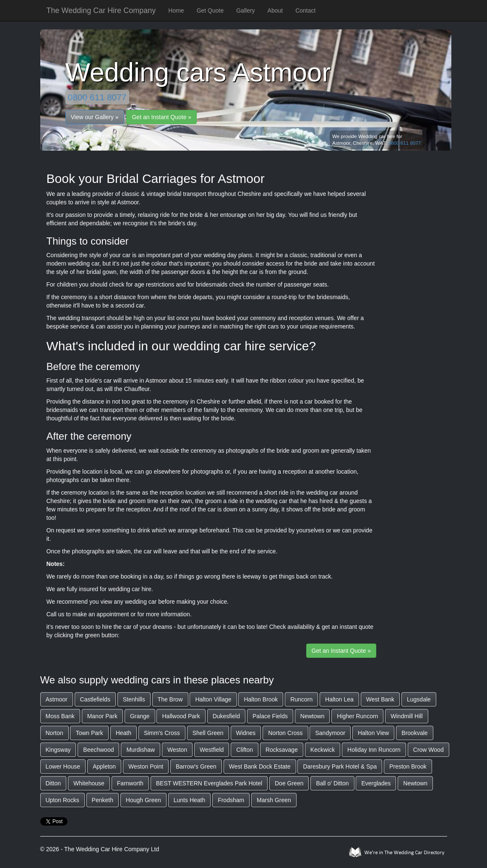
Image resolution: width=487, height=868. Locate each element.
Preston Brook (408, 766)
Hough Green (143, 800)
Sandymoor (330, 733)
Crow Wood (428, 750)
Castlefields (95, 699)
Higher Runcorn (357, 716)
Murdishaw (141, 750)
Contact (305, 10)
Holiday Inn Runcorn (374, 750)
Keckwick (323, 750)
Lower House (63, 766)
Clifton (245, 750)
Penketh (103, 800)
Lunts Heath (190, 800)
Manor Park (102, 716)
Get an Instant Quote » (161, 117)
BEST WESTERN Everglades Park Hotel (209, 783)
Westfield (212, 750)
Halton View (373, 733)
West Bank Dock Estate (260, 766)
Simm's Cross (162, 733)
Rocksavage (282, 750)
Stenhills (134, 699)
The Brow (170, 699)
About (275, 10)
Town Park (89, 733)
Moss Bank (60, 716)
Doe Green (289, 783)
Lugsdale (419, 699)
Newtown (313, 716)
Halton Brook (261, 699)
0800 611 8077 (97, 97)
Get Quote (210, 10)
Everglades (376, 783)
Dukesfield (226, 716)
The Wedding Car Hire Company (101, 10)
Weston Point (146, 766)
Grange (140, 716)
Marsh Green (274, 800)
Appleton (104, 766)
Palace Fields (270, 716)
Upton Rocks (63, 800)
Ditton (53, 783)
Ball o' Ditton (332, 783)
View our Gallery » (95, 117)
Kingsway (58, 750)
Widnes (246, 733)
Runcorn (301, 699)
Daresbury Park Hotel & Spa (340, 766)
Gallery (245, 10)
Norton (55, 733)
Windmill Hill (406, 716)
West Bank (380, 699)
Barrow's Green (196, 766)
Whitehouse (89, 783)
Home (176, 10)
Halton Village (213, 699)
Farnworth (130, 783)
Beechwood (98, 750)
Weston (177, 750)
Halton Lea (339, 699)
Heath (124, 733)
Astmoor (57, 699)
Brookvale (414, 733)
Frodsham (231, 800)
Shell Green (208, 733)
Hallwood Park (181, 716)
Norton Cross (285, 733)
